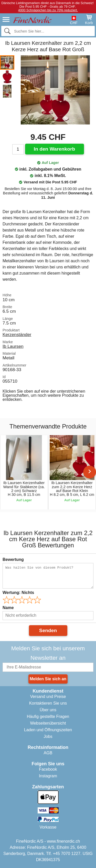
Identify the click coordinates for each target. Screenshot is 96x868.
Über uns (48, 710)
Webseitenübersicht (48, 723)
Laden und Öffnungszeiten (48, 730)
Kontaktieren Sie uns (48, 703)
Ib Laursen (13, 346)
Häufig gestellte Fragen (48, 717)
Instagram (48, 776)
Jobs (48, 736)
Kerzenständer (17, 334)
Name (8, 608)
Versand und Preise (48, 697)
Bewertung (13, 560)
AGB (48, 753)
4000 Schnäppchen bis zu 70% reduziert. (48, 10)
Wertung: (18, 593)
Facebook (48, 769)
